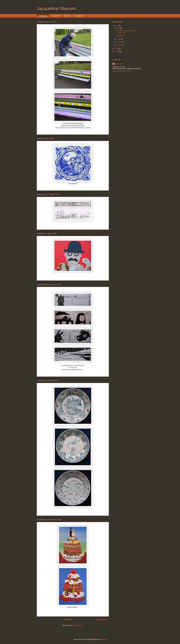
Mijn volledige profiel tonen (121, 71)
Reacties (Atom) (78, 625)
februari (120, 42)
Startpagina (43, 16)
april (118, 28)
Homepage (67, 620)
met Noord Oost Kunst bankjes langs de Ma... (126, 32)
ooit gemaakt (79, 16)
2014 (117, 26)
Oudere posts (102, 620)
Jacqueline (119, 64)
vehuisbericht (121, 35)
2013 (117, 49)
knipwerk (67, 16)
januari (119, 45)
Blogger (104, 639)
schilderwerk (55, 16)
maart (119, 39)
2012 (117, 51)
